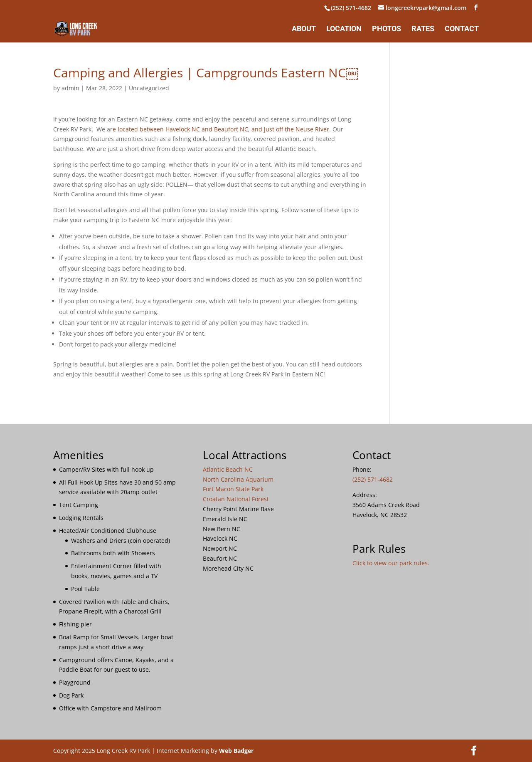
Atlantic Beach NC (228, 469)
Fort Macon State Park (233, 489)
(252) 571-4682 (351, 8)
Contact (462, 29)
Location (344, 29)
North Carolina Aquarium (238, 479)
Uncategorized (149, 88)
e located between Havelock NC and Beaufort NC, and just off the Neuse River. (222, 129)
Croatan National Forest (236, 499)
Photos (387, 29)
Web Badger (236, 751)
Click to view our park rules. (391, 563)
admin (70, 88)
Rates (423, 29)
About (304, 29)
